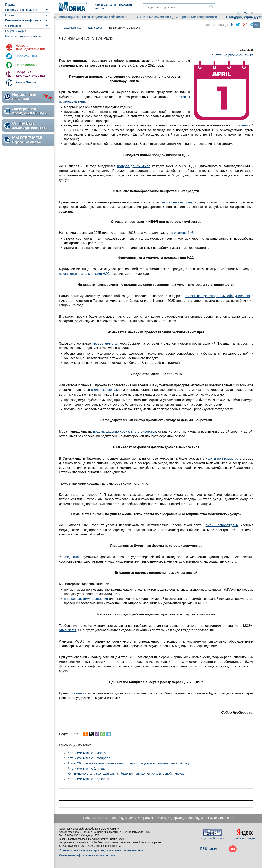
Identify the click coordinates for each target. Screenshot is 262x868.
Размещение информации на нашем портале (87, 855)
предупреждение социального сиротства (125, 431)
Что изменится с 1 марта (87, 753)
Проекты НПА (27, 56)
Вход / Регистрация (246, 18)
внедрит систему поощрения (86, 599)
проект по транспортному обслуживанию (217, 296)
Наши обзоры (26, 65)
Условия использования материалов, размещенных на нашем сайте (101, 850)
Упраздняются (70, 557)
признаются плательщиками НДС (84, 274)
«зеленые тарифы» (106, 390)
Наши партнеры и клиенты (23, 36)
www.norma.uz (73, 28)
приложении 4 (242, 125)
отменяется (68, 630)
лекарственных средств (178, 202)
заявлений (78, 693)
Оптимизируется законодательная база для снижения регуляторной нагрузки (127, 774)
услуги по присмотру (222, 458)
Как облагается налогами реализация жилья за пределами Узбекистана (77, 17)
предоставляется (105, 343)
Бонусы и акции (16, 31)
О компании (13, 26)
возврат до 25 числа (134, 166)
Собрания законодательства (30, 74)
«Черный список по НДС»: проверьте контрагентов (183, 17)
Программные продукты (21, 10)
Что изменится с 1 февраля (89, 758)
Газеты (10, 15)
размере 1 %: (184, 233)
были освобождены (222, 525)
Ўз (246, 14)
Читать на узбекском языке (233, 55)
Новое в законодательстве (30, 47)
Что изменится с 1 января (88, 768)
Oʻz (253, 14)
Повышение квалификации (23, 20)
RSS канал (208, 849)
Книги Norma (26, 82)
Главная (11, 5)
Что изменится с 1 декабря (89, 779)
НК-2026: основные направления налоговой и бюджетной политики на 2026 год (128, 763)
